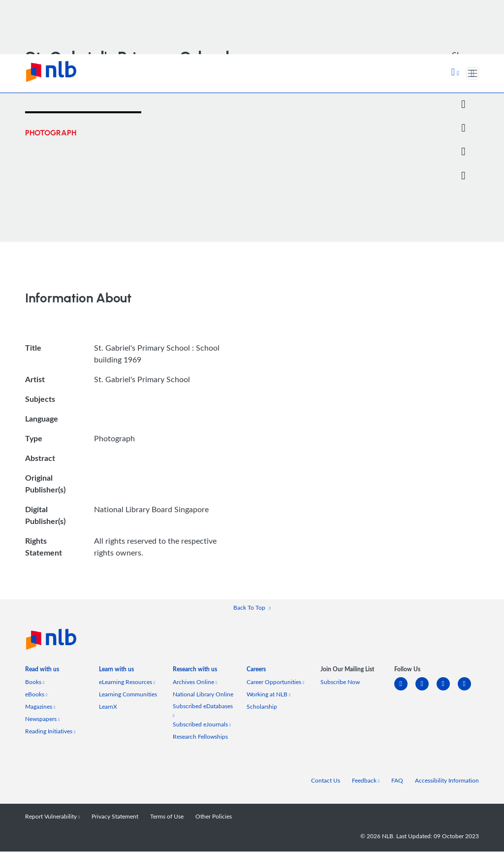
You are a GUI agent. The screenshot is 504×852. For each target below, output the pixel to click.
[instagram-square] (447, 690)
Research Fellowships (200, 737)
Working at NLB (268, 695)
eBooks (36, 695)
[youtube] (468, 690)
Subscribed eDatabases (203, 710)
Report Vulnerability (52, 817)
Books (35, 682)
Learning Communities (128, 695)
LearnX (108, 707)
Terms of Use (167, 817)
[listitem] (42, 672)
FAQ (397, 781)
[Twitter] (463, 104)
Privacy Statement (115, 817)
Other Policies (214, 817)
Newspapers (42, 719)
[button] (455, 73)
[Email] (463, 128)
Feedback (366, 781)
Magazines (40, 707)
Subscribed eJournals (202, 725)
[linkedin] (405, 690)
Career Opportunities (275, 682)
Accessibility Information (447, 781)
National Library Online (203, 695)
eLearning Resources (127, 682)
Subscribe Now (340, 682)
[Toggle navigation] (472, 73)
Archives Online (195, 682)
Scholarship (262, 707)
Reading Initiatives (50, 732)
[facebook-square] (426, 690)
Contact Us (326, 781)
